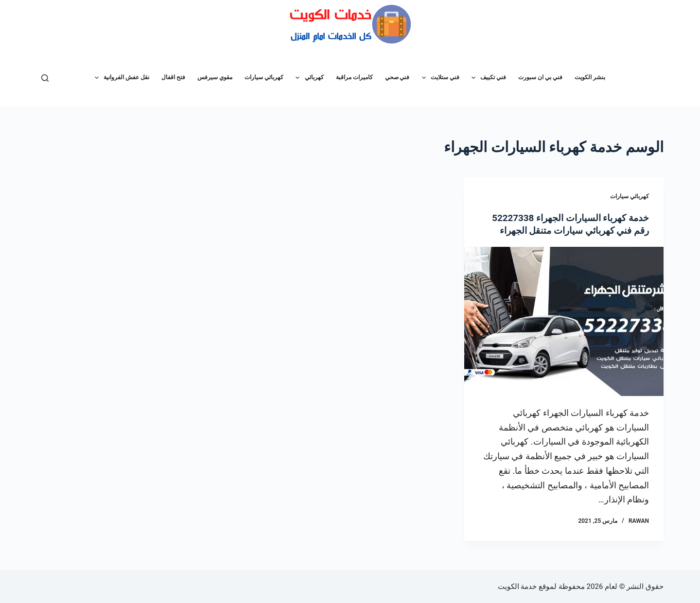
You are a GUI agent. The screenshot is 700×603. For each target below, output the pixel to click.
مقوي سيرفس (215, 77)
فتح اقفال (173, 77)
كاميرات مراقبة (354, 77)
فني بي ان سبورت (540, 77)
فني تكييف (487, 78)
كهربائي (307, 78)
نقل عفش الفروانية (120, 78)
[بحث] (45, 78)
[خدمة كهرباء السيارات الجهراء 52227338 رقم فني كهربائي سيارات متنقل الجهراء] (564, 321)
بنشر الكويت (590, 77)
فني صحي (397, 77)
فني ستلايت (439, 78)
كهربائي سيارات (264, 77)
